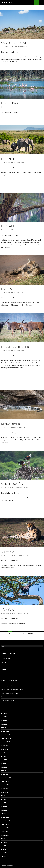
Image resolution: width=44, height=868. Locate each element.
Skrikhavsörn (13, 484)
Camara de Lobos (17, 689)
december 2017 (6, 735)
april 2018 (4, 720)
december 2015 (6, 821)
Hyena (6, 289)
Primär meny (42, 2)
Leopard (8, 226)
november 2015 (6, 824)
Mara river (11, 424)
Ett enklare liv (7, 2)
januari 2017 (5, 774)
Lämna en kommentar (20, 47)
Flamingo (9, 103)
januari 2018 (5, 731)
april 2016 (4, 806)
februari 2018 (5, 728)
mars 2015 (4, 853)
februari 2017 (5, 771)
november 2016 (6, 781)
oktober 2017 (5, 742)
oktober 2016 (5, 785)
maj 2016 (4, 803)
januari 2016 (5, 817)
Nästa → (31, 634)
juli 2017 (4, 753)
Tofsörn (9, 609)
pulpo (12, 700)
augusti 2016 (5, 792)
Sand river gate (15, 43)
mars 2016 (4, 810)
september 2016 (6, 788)
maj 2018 (4, 717)
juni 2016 (4, 799)
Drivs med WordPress (7, 866)
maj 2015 (4, 846)
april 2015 (4, 849)
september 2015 (6, 831)
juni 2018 (4, 713)
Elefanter (10, 159)
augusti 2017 (5, 749)
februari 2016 (5, 814)
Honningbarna (15, 686)
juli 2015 (4, 839)
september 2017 (6, 745)
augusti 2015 (5, 835)
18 (24, 634)
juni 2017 (4, 756)
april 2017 (4, 763)
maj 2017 (4, 760)
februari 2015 (5, 857)
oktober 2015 (5, 828)
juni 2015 (4, 842)
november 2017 (6, 738)
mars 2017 (4, 767)
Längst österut (15, 693)
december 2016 (6, 778)
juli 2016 (4, 796)
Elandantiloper (15, 347)
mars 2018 (4, 724)
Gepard (7, 551)
